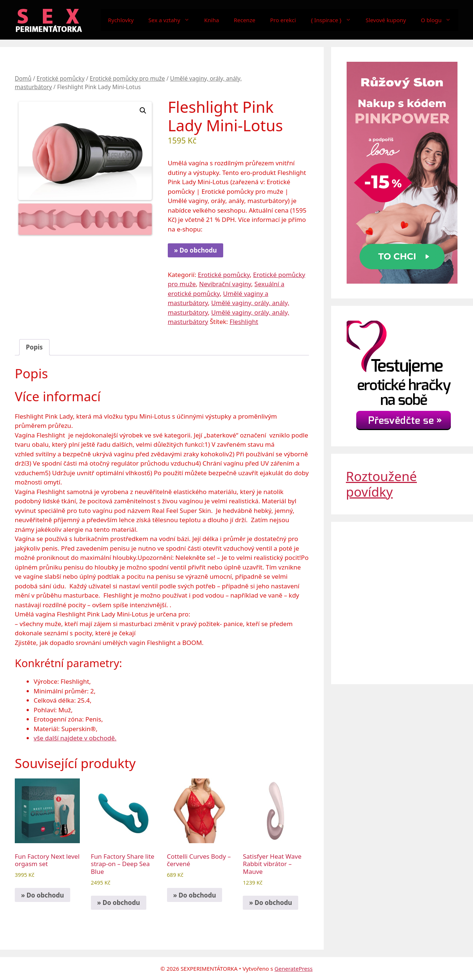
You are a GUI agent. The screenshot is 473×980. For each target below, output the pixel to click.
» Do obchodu (195, 250)
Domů (23, 78)
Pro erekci (283, 20)
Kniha (212, 20)
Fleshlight (244, 322)
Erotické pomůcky (61, 78)
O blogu (440, 20)
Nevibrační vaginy (225, 284)
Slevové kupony (386, 20)
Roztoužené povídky (381, 484)
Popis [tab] (34, 347)
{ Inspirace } (335, 20)
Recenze (245, 20)
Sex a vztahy (173, 20)
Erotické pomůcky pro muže (127, 78)
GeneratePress (294, 969)
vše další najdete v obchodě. (75, 738)
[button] (143, 111)
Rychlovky (121, 20)
